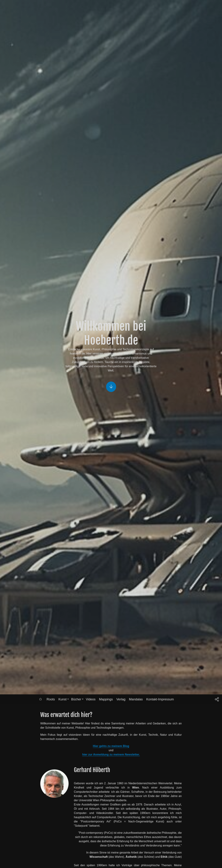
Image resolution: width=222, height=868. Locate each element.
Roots (51, 699)
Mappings (106, 699)
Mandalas (136, 699)
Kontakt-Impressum (160, 699)
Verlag (121, 699)
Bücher (76, 699)
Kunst (63, 699)
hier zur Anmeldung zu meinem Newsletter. (111, 755)
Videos (91, 699)
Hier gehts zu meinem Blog (111, 746)
